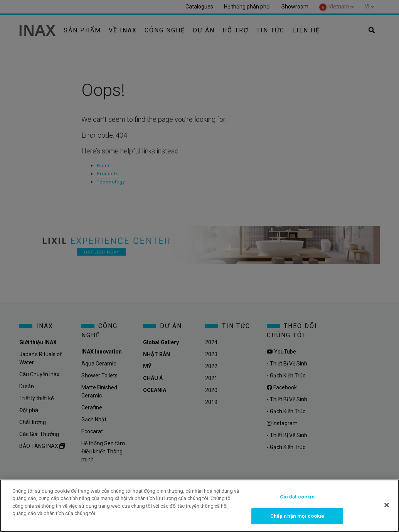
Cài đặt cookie (297, 497)
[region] (199, 506)
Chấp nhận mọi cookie (297, 516)
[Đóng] (387, 505)
